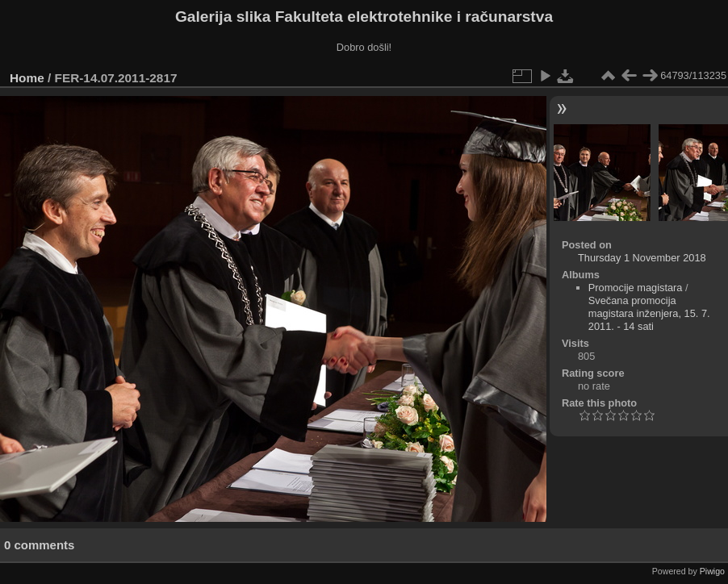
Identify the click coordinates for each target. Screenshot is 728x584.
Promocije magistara (636, 288)
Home (27, 78)
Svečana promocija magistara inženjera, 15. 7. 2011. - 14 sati (649, 313)
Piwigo (712, 571)
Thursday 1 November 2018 (642, 258)
